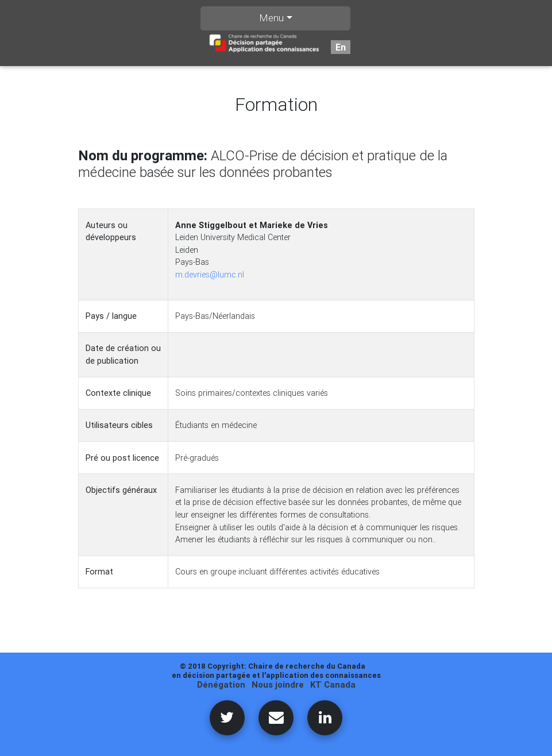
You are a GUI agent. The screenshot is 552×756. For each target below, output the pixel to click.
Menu (271, 18)
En (341, 47)
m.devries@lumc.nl (210, 275)
